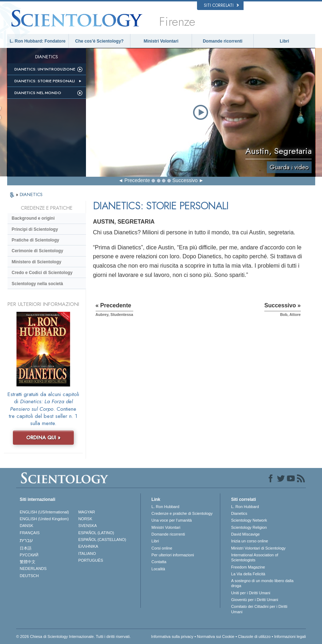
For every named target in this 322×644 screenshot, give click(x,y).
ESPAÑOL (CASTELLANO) (102, 540)
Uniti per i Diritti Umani (251, 593)
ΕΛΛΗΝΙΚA (88, 546)
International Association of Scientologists (254, 557)
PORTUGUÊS (90, 560)
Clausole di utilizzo (254, 636)
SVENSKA (87, 526)
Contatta (159, 562)
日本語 (26, 548)
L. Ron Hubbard (165, 507)
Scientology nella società (37, 284)
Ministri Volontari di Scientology (258, 548)
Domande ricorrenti (223, 41)
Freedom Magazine (248, 567)
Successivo (185, 180)
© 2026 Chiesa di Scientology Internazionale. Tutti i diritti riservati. (73, 636)
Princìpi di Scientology (35, 229)
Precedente (137, 180)
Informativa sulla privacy (172, 636)
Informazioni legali (290, 636)
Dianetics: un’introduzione (45, 69)
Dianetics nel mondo (38, 93)
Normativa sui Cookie (216, 636)
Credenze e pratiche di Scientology (182, 513)
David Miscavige (245, 534)
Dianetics (239, 513)
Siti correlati (221, 5)
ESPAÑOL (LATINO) (96, 533)
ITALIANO (87, 553)
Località (158, 569)
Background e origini (33, 218)
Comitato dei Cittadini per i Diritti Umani (259, 609)
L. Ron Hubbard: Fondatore (38, 41)
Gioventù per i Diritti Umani (254, 600)
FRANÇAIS (30, 533)
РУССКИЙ (29, 555)
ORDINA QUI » (43, 438)
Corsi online (162, 548)
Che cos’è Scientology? (99, 41)
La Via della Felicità (248, 574)
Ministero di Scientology (37, 262)
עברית (26, 540)
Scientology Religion (249, 527)
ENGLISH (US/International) (44, 512)
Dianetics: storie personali (45, 81)
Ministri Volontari (161, 41)
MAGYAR (86, 512)
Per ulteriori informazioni (173, 555)
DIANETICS (31, 194)
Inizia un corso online (249, 541)
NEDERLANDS (33, 569)
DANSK (27, 526)
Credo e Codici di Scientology (42, 273)
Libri (284, 41)
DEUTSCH (29, 576)
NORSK (85, 519)
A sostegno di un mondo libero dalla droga (262, 583)
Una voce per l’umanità (172, 520)
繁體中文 (28, 562)
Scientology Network (249, 520)
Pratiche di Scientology (36, 240)
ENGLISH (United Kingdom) (44, 519)
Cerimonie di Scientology (38, 251)
